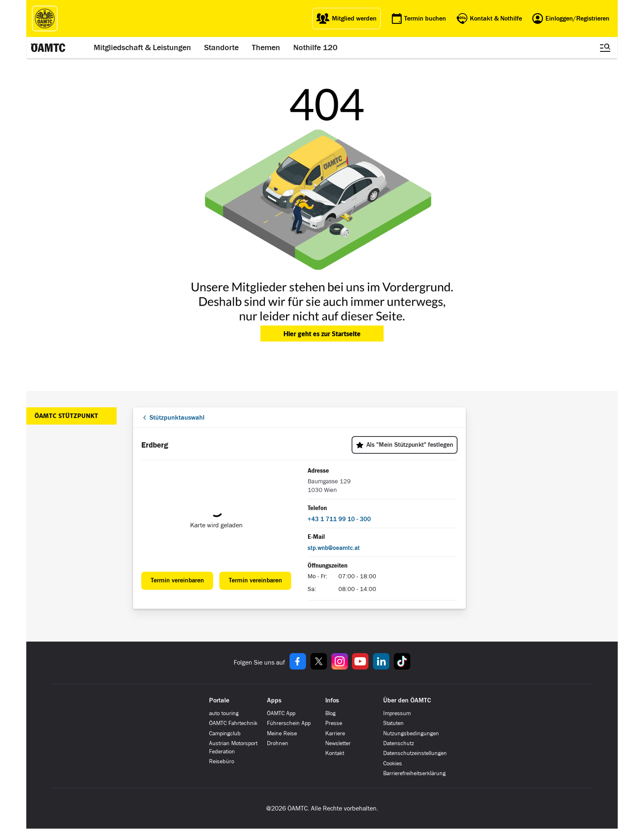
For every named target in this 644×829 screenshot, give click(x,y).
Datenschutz (399, 743)
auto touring (224, 713)
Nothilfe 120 (315, 48)
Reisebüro (222, 761)
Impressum (397, 713)
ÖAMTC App (281, 713)
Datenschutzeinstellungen (415, 753)
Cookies (393, 763)
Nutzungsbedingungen (411, 733)
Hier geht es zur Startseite (322, 334)
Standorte (221, 48)
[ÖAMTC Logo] (45, 18)
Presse (334, 723)
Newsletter (338, 743)
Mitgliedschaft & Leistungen (142, 48)
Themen (266, 48)
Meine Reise (282, 733)
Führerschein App (289, 723)
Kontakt (335, 753)
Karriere (335, 733)
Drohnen (278, 743)
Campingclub (225, 733)
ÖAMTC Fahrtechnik (233, 723)
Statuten (393, 723)
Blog (330, 713)
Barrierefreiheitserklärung (414, 773)
